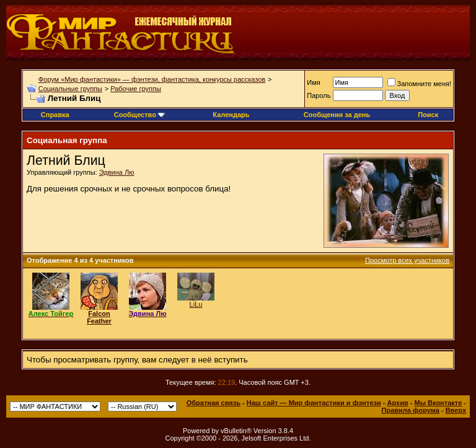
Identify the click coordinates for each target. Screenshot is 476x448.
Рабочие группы (136, 89)
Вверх (456, 410)
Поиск (428, 115)
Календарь (231, 115)
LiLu (196, 304)
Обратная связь (214, 403)
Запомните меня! (419, 84)
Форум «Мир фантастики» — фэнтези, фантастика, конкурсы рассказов (152, 79)
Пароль (319, 95)
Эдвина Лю (117, 172)
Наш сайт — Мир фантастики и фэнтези (314, 403)
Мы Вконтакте (438, 403)
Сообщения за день (337, 115)
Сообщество (139, 115)
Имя (313, 82)
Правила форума (411, 410)
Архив (398, 403)
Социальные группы (70, 89)
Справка (55, 115)
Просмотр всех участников (407, 260)
